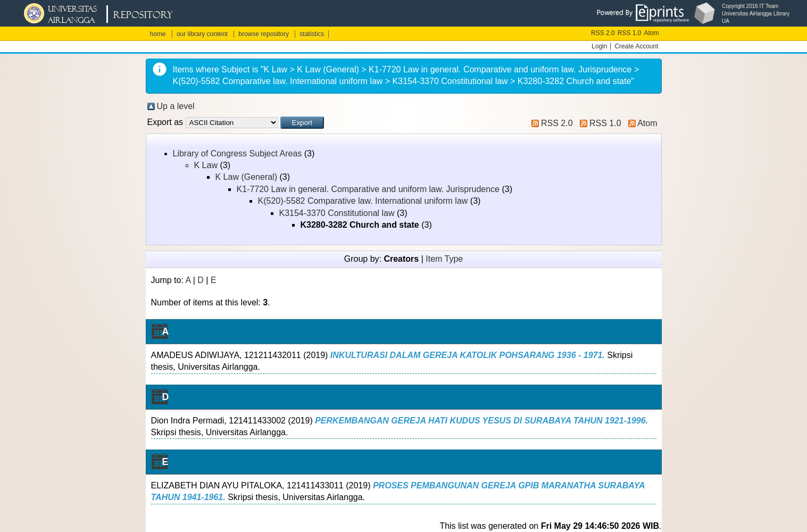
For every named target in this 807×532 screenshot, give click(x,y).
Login (599, 46)
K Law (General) (247, 177)
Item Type (444, 259)
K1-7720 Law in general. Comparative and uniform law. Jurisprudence (368, 189)
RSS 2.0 (603, 33)
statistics (312, 34)
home (158, 34)
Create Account (636, 46)
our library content (202, 34)
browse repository (264, 34)
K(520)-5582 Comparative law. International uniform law (363, 201)
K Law (206, 165)
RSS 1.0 (630, 33)
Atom (651, 33)
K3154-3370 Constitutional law (337, 213)
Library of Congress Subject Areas (238, 153)
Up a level (176, 106)
